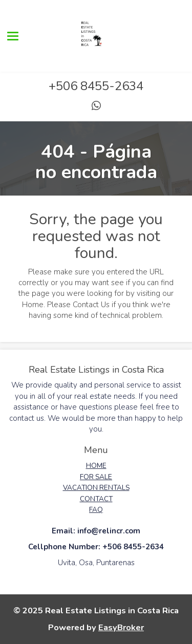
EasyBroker (121, 627)
